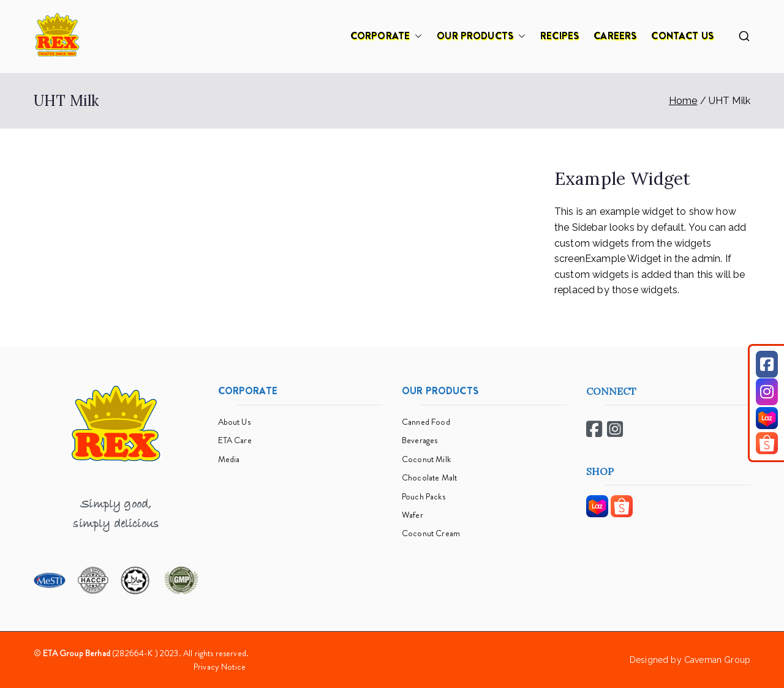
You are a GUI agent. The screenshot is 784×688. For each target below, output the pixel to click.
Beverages (420, 440)
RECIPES (560, 36)
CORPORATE (386, 36)
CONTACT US (682, 36)
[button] (416, 36)
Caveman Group (717, 660)
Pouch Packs (424, 496)
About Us (234, 422)
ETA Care (235, 440)
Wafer (413, 515)
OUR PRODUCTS (481, 36)
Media (229, 459)
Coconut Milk (426, 459)
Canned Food (426, 422)
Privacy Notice (220, 667)
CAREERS (615, 36)
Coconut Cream (431, 533)
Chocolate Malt (429, 477)
